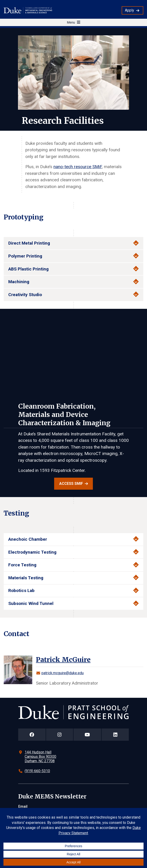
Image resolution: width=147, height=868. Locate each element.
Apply (129, 10)
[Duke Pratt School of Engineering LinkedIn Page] (115, 735)
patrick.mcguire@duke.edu (63, 673)
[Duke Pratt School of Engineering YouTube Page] (87, 735)
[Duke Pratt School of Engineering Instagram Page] (60, 735)
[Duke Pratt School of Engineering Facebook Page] (32, 735)
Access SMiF (71, 484)
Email (23, 806)
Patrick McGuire (63, 660)
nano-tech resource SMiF (78, 167)
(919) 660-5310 (37, 771)
